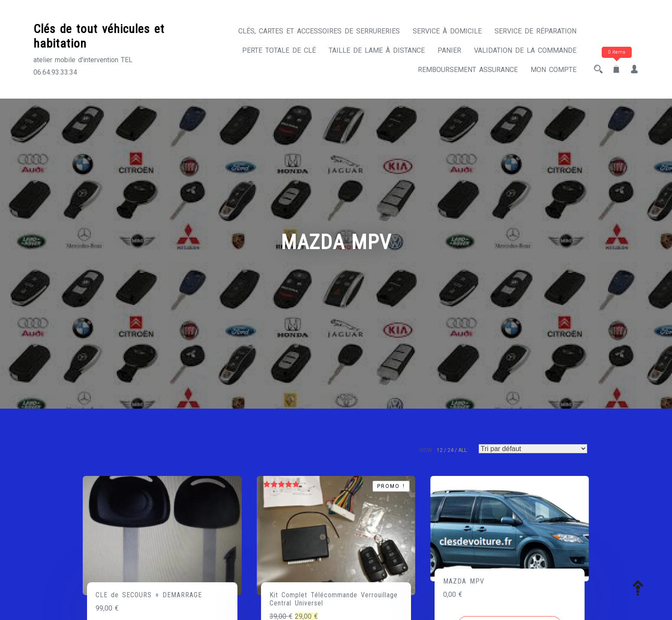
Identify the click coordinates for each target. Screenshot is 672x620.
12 (440, 450)
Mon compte (553, 70)
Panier (449, 50)
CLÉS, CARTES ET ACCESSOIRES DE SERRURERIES (319, 31)
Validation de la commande (525, 50)
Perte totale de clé (279, 50)
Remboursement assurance (468, 70)
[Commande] (533, 449)
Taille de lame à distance (377, 50)
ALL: (463, 450)
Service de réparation (535, 31)
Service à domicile (447, 31)
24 (450, 450)
